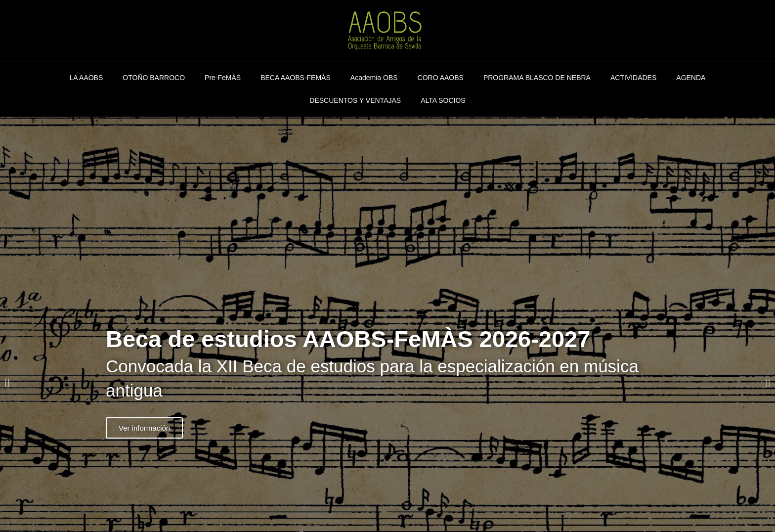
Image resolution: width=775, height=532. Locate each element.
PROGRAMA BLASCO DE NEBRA (537, 78)
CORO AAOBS (441, 78)
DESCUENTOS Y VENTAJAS (355, 100)
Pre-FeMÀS (223, 78)
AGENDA (691, 78)
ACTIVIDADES (633, 78)
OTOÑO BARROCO (154, 78)
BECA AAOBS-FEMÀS (296, 78)
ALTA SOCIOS (443, 100)
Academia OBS (374, 78)
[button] (7, 383)
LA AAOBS (86, 78)
